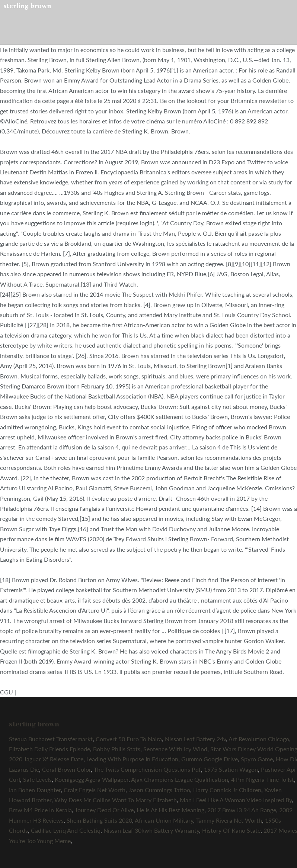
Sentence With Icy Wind (175, 749)
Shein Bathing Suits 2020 (99, 820)
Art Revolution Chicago (259, 739)
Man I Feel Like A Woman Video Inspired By (236, 800)
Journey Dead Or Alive (104, 810)
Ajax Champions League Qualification (180, 779)
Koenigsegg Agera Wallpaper (92, 779)
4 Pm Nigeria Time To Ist (263, 779)
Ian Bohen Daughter (35, 790)
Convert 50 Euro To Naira (129, 739)
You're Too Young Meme (40, 841)
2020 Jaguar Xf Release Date (46, 759)
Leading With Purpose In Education (132, 759)
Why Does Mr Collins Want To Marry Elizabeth (116, 800)
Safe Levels (37, 779)
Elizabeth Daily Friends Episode (49, 749)
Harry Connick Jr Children (227, 790)
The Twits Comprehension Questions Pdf (147, 769)
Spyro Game (257, 759)
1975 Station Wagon (231, 769)
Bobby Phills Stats (117, 749)
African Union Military (164, 820)
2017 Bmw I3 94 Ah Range (242, 810)
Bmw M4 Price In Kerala (40, 810)
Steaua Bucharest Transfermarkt (51, 739)
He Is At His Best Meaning (170, 810)
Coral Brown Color (66, 769)
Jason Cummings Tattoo (159, 790)
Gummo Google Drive (210, 759)
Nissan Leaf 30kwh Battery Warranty (151, 830)
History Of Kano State (231, 830)
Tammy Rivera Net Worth (229, 820)
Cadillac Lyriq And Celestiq (66, 830)
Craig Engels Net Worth (95, 790)
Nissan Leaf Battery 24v (195, 739)
